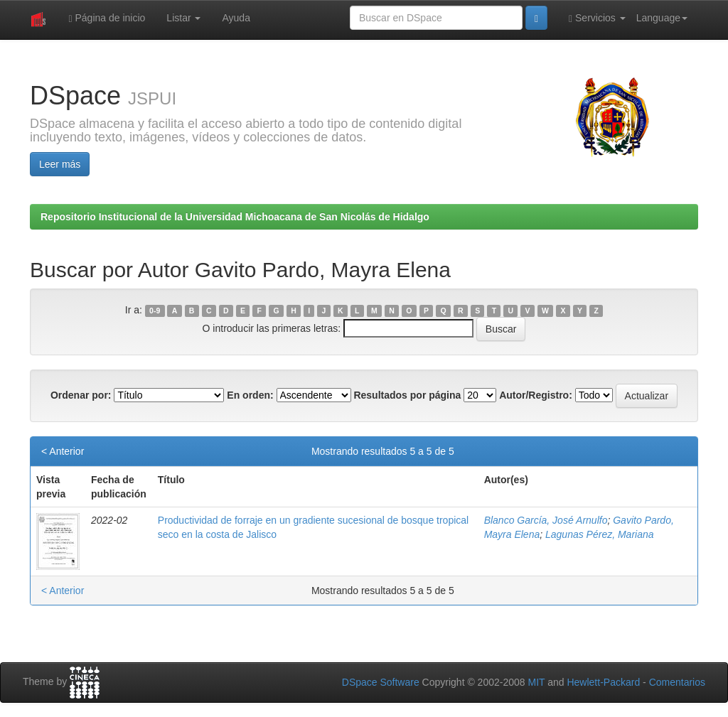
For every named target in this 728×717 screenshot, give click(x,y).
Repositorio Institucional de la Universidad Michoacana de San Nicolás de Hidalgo (235, 217)
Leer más (60, 164)
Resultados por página (407, 395)
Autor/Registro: (536, 395)
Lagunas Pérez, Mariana (600, 534)
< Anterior (63, 451)
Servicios (597, 18)
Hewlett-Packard (603, 682)
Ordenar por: (81, 395)
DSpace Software (381, 682)
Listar (183, 18)
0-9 (155, 311)
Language (662, 18)
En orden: (250, 395)
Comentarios (677, 682)
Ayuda (236, 18)
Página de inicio (107, 18)
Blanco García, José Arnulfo (546, 520)
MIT (536, 682)
